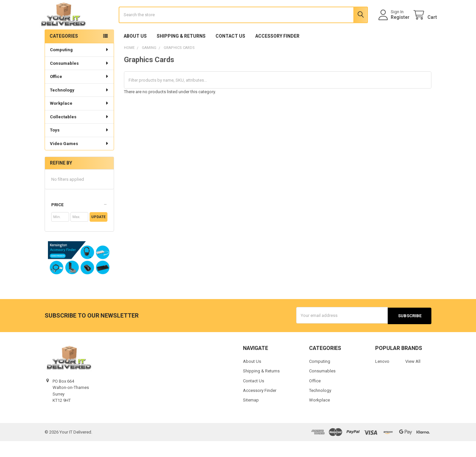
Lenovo (382, 377)
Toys (79, 146)
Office (79, 93)
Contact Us (230, 53)
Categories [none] (64, 52)
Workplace (79, 119)
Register (395, 25)
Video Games (79, 160)
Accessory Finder (277, 53)
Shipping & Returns (181, 53)
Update (98, 233)
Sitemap (251, 416)
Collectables (79, 133)
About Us (135, 53)
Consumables (79, 79)
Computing (79, 66)
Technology (79, 106)
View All (413, 377)
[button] (79, 221)
